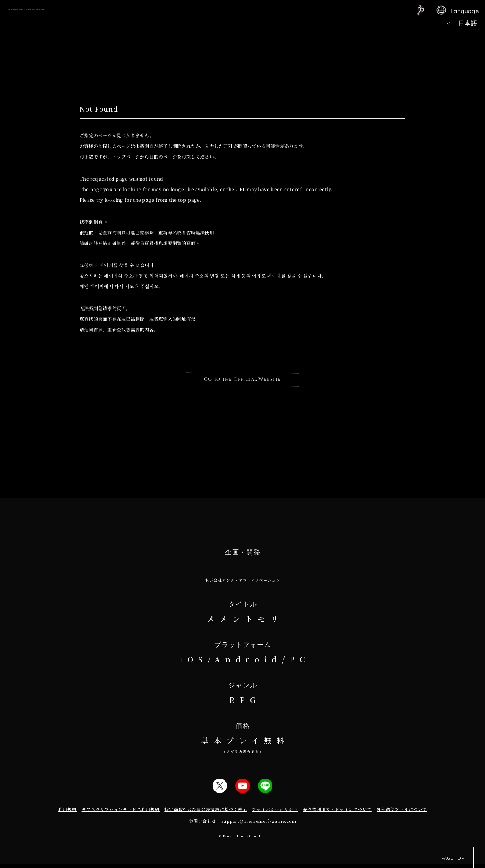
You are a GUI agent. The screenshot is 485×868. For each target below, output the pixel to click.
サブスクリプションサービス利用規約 (121, 813)
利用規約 (67, 813)
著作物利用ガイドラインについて (337, 813)
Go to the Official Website (242, 379)
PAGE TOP (458, 857)
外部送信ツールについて (402, 813)
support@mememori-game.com (259, 825)
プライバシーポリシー (275, 813)
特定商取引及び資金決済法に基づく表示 (206, 813)
